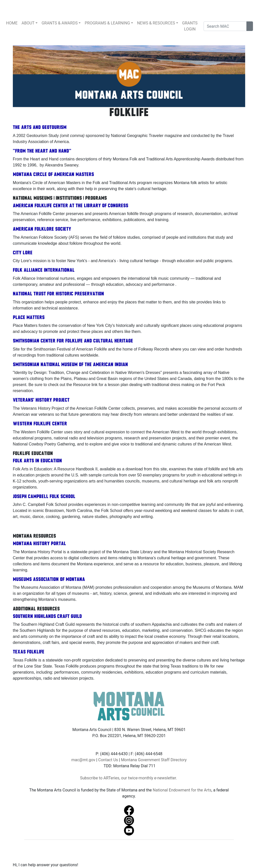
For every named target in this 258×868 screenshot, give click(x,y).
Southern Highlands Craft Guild (47, 617)
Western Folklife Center (40, 424)
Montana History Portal (39, 544)
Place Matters (29, 318)
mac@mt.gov (83, 760)
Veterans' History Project (41, 400)
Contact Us (108, 760)
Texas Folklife (29, 652)
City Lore (23, 253)
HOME (12, 23)
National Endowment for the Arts (182, 790)
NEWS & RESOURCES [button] (156, 23)
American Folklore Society (42, 229)
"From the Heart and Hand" (42, 151)
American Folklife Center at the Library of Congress (71, 206)
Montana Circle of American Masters (53, 175)
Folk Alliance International (44, 270)
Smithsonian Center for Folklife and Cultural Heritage (73, 341)
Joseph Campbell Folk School (44, 497)
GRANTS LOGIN (190, 26)
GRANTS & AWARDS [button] (60, 23)
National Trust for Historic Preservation (58, 294)
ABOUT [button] (28, 23)
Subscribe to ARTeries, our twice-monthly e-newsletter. (129, 778)
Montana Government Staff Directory (154, 760)
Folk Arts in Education (37, 461)
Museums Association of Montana (49, 580)
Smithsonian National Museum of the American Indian (70, 365)
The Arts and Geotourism (40, 128)
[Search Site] (250, 26)
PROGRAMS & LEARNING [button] (107, 23)
